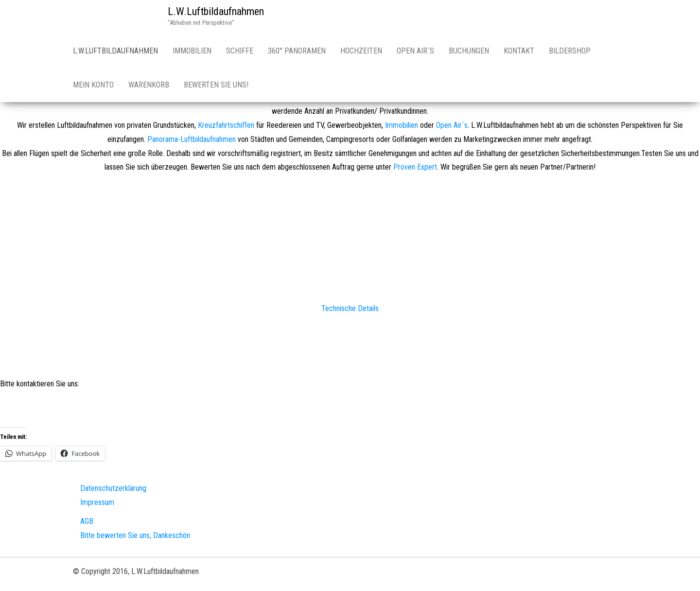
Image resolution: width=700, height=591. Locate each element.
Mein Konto (93, 85)
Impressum (97, 502)
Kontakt (519, 51)
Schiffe (240, 51)
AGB (87, 521)
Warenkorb (149, 85)
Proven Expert (415, 167)
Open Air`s (415, 51)
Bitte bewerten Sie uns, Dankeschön (135, 535)
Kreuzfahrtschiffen (226, 125)
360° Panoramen (297, 51)
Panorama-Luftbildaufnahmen (192, 139)
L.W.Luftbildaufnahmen (216, 11)
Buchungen (469, 51)
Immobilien (192, 51)
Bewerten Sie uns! (216, 85)
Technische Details (350, 308)
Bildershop (570, 51)
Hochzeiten (361, 51)
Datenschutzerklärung (113, 488)
